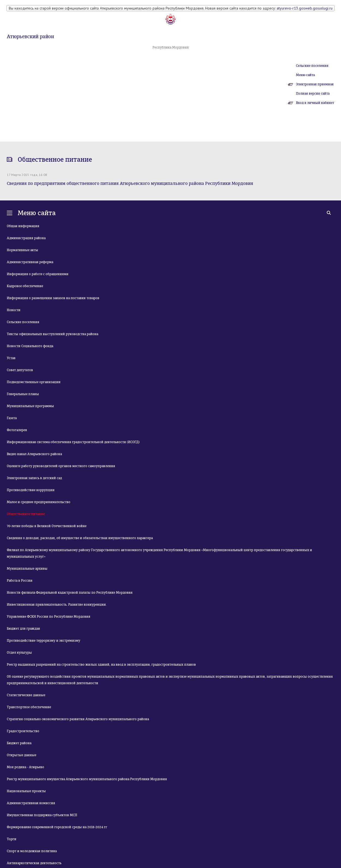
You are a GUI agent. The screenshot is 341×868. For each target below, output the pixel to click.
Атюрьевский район (30, 37)
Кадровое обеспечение (25, 286)
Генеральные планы (23, 394)
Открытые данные (22, 755)
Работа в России (20, 581)
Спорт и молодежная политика (32, 851)
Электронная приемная (315, 84)
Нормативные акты (23, 250)
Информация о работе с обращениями (38, 274)
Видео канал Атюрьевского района (34, 454)
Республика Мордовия (171, 47)
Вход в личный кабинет (315, 103)
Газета (12, 418)
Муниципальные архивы (27, 569)
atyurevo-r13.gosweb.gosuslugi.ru (305, 8)
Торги (12, 839)
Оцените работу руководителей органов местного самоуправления (61, 466)
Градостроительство (23, 731)
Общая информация (23, 226)
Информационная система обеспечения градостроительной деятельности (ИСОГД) (73, 442)
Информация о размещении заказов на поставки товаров (53, 298)
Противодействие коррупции (31, 490)
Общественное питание (26, 514)
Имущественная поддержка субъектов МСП (42, 815)
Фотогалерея (17, 430)
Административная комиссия (31, 803)
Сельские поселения (312, 66)
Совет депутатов (20, 370)
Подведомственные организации (34, 382)
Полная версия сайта (313, 94)
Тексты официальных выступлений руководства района (53, 334)
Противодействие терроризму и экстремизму (44, 641)
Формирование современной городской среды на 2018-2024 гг (57, 827)
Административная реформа (30, 262)
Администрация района (26, 238)
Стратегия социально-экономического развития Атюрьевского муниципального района (78, 719)
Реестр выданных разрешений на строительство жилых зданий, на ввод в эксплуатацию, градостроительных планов (101, 665)
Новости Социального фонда (30, 346)
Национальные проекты (26, 791)
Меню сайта (305, 75)
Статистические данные (26, 695)
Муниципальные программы (30, 406)
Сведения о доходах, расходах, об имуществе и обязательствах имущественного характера (80, 538)
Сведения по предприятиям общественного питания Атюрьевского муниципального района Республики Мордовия (130, 183)
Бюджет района (19, 743)
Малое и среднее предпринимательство (39, 502)
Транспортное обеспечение (29, 707)
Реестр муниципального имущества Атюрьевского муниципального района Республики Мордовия (87, 779)
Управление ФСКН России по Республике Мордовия (49, 617)
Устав (11, 358)
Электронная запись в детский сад (34, 478)
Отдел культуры (19, 653)
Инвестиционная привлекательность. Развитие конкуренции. (57, 605)
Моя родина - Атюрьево (26, 767)
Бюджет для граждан (23, 629)
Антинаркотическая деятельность (34, 863)
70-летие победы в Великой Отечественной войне (47, 526)
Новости (14, 310)
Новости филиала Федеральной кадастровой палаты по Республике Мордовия (70, 593)
